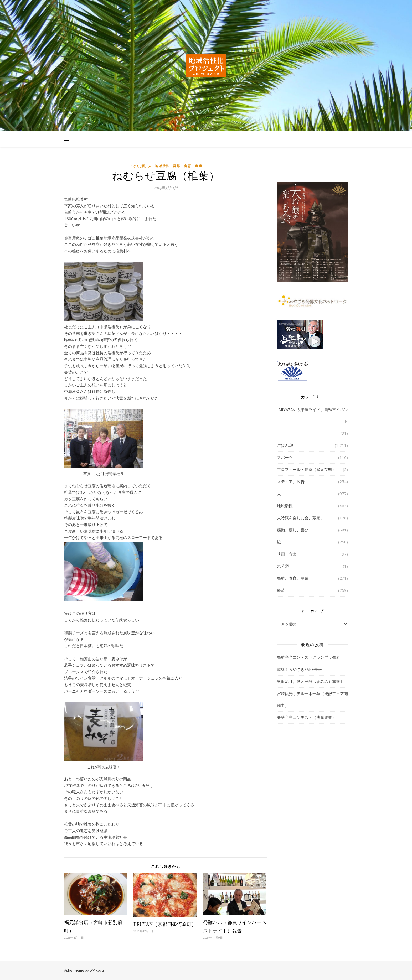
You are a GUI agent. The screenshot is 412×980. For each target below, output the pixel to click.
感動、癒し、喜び (293, 530)
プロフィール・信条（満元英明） (307, 469)
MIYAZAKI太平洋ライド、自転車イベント (313, 415)
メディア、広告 (291, 481)
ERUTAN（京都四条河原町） (165, 924)
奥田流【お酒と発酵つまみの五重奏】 (310, 681)
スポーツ (285, 457)
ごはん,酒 (137, 166)
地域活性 (162, 166)
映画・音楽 (287, 554)
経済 (281, 590)
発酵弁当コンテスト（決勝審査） (307, 717)
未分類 (283, 566)
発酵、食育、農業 (188, 166)
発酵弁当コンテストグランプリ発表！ (310, 657)
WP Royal (97, 970)
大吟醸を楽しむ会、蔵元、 (301, 518)
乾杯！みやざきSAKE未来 (299, 669)
